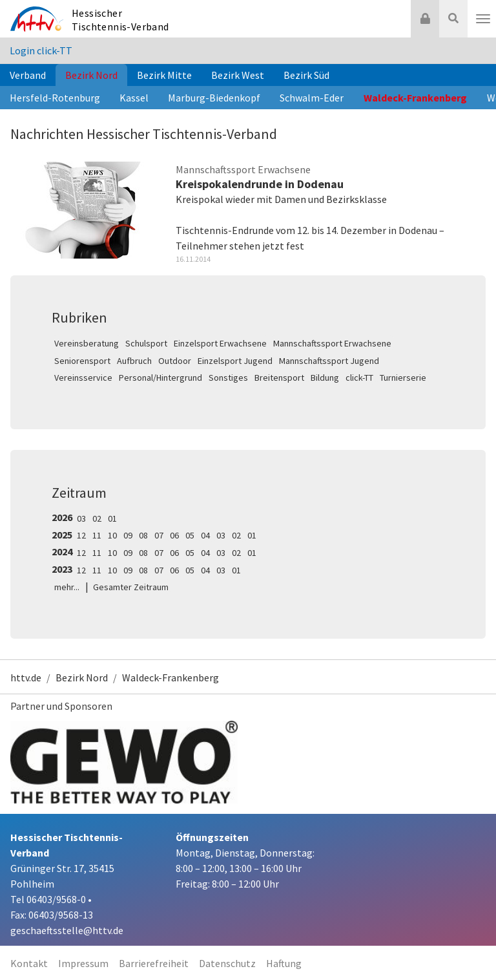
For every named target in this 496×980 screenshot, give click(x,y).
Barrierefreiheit (154, 963)
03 (81, 518)
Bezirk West (238, 75)
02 (97, 518)
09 (128, 535)
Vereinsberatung (87, 343)
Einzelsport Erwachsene (220, 343)
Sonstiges (228, 378)
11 (97, 535)
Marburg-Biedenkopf (214, 98)
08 (143, 535)
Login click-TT (41, 50)
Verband (28, 75)
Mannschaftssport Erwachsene (332, 343)
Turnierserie (403, 378)
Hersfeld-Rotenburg (55, 98)
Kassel (134, 98)
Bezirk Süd (306, 75)
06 (174, 535)
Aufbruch (134, 361)
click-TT (359, 378)
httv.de (26, 677)
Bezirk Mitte (164, 75)
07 (159, 535)
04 (205, 535)
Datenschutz (227, 963)
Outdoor (175, 361)
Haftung (284, 963)
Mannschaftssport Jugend (329, 361)
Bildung (325, 378)
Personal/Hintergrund (160, 378)
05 (190, 535)
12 (81, 535)
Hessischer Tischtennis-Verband (120, 20)
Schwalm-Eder (312, 98)
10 (112, 535)
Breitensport (279, 378)
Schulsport (146, 343)
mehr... (67, 587)
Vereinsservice (83, 378)
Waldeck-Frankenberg (415, 98)
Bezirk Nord (91, 75)
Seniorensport (82, 361)
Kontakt (29, 963)
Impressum (83, 963)
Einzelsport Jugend (235, 361)
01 (112, 518)
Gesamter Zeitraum (131, 587)
